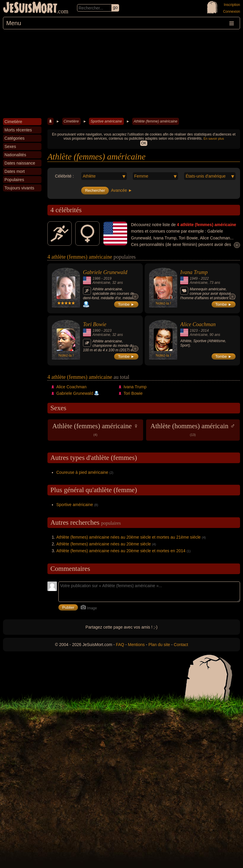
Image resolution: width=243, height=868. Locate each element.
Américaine (101, 283)
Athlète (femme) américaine (155, 121)
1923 (194, 331)
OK (144, 143)
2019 (107, 278)
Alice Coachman (198, 324)
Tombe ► (126, 304)
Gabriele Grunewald (105, 272)
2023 (107, 331)
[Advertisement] (121, 74)
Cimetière (71, 121)
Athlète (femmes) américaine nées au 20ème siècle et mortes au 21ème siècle (128, 537)
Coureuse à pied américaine (82, 472)
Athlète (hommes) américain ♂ (193, 429)
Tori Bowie (95, 324)
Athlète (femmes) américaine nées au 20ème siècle (104, 544)
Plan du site (159, 645)
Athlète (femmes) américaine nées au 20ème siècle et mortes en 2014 (121, 551)
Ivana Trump (194, 272)
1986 (96, 278)
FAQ (120, 645)
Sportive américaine (106, 121)
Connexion (232, 12)
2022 (205, 278)
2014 (205, 331)
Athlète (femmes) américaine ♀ (95, 429)
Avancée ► (121, 190)
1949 (194, 278)
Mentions (136, 645)
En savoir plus (214, 139)
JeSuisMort (30, 8)
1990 (96, 331)
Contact (181, 645)
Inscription (232, 5)
